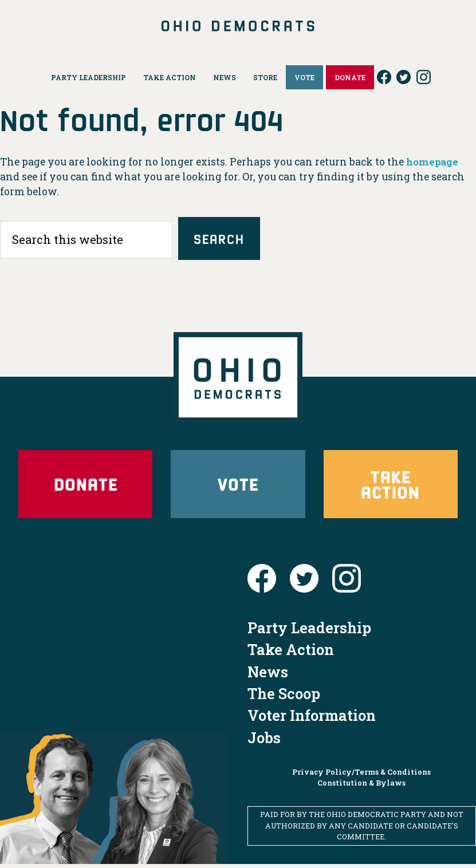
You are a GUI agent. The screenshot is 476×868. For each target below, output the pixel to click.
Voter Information (312, 720)
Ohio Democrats (238, 26)
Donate (85, 486)
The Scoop (284, 697)
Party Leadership (309, 632)
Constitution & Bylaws (361, 787)
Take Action (390, 486)
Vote (238, 486)
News (268, 676)
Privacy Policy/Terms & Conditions (361, 776)
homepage (433, 162)
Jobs (264, 741)
